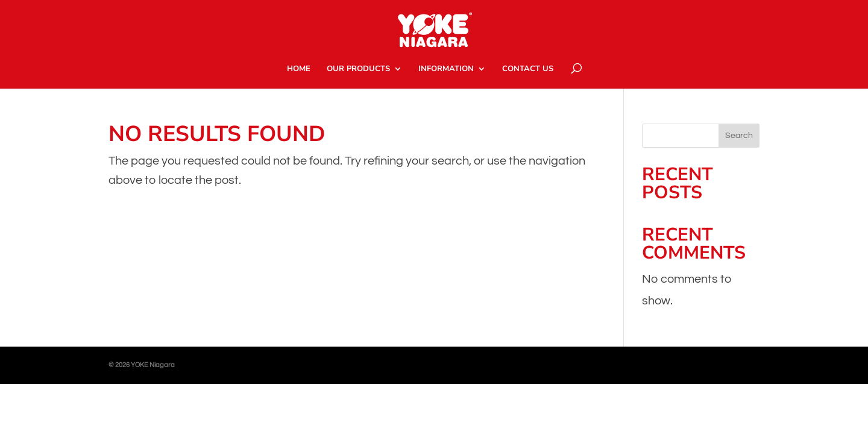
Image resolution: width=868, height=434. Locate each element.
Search (739, 136)
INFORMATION (446, 69)
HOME (299, 69)
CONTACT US (528, 69)
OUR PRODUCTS (358, 69)
